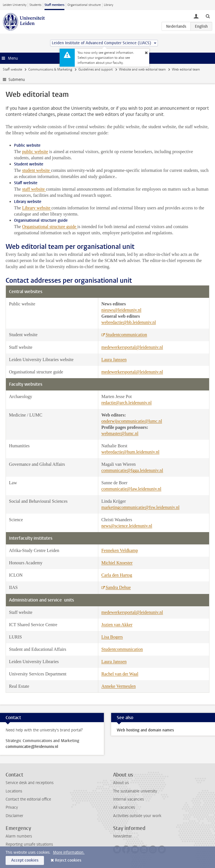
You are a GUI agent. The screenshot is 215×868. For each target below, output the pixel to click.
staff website (34, 189)
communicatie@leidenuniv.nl (32, 747)
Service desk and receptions (30, 783)
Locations (14, 791)
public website (35, 152)
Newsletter (122, 836)
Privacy (12, 807)
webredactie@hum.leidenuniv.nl (130, 452)
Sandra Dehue (118, 587)
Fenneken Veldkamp (120, 550)
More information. (69, 852)
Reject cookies (68, 860)
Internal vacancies (128, 799)
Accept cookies (25, 860)
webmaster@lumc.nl (120, 433)
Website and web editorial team (142, 69)
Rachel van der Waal (120, 674)
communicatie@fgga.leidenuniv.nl (132, 470)
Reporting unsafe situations (29, 844)
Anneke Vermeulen (119, 686)
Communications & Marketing (50, 69)
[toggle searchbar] (208, 16)
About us (121, 783)
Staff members (54, 5)
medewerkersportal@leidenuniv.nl (132, 347)
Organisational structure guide (50, 227)
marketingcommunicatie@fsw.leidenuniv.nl (140, 507)
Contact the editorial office (28, 799)
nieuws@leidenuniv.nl (121, 310)
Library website (36, 208)
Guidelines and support (95, 69)
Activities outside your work (137, 816)
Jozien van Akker (117, 625)
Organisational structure (84, 5)
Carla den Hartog (117, 575)
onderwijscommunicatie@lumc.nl (132, 421)
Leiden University (15, 5)
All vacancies (124, 807)
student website (36, 170)
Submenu (17, 80)
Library (108, 5)
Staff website (12, 69)
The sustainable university (135, 791)
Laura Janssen (114, 360)
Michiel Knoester (117, 563)
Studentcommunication (126, 335)
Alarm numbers (19, 836)
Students (35, 5)
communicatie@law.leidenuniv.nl (131, 489)
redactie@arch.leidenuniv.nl (127, 403)
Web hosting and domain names (145, 730)
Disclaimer (14, 816)
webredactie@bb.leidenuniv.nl (129, 322)
